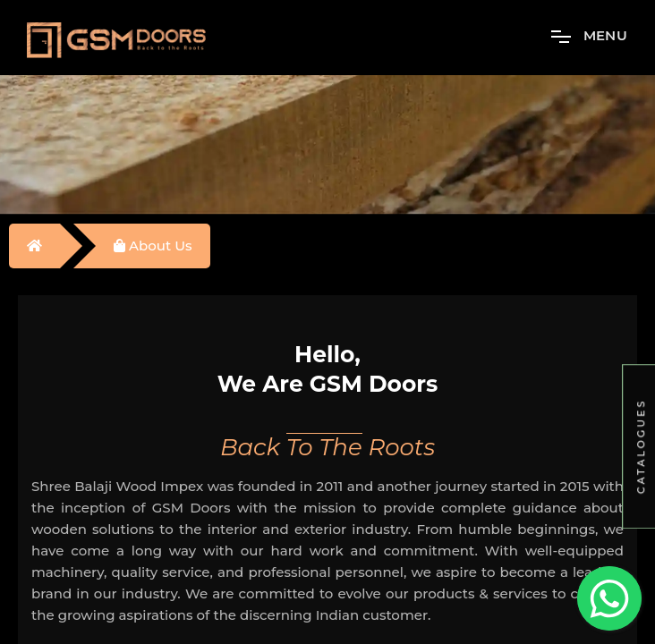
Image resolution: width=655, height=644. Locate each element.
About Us (153, 246)
